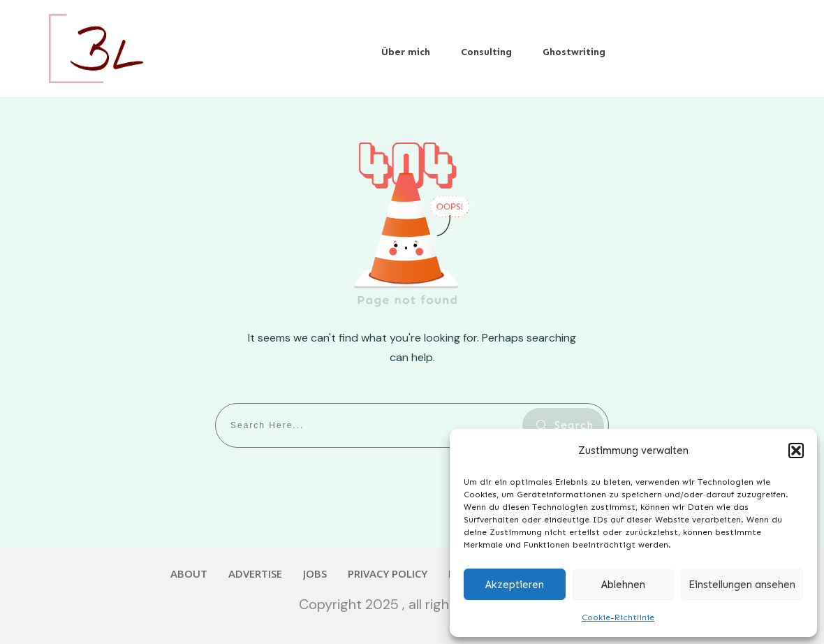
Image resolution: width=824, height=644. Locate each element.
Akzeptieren (515, 585)
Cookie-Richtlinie (618, 617)
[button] (796, 451)
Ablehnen (623, 585)
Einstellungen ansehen (742, 585)
